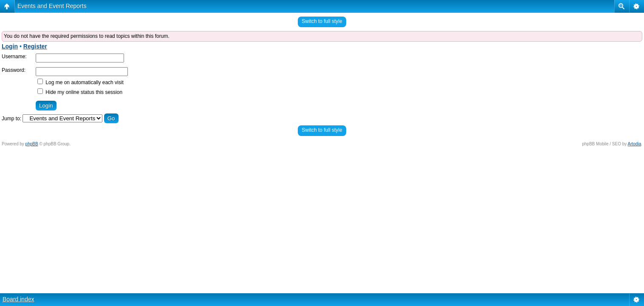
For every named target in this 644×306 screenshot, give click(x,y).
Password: (14, 70)
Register (35, 46)
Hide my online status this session (80, 92)
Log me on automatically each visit (80, 82)
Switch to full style (322, 21)
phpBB (32, 144)
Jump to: (11, 119)
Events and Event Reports (52, 6)
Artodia (635, 144)
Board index (18, 299)
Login (10, 46)
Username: (14, 57)
